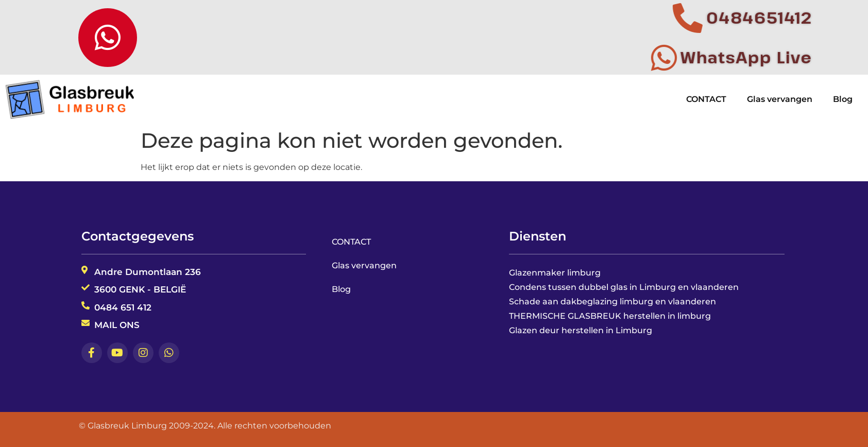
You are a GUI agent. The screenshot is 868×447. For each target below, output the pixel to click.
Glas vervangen (780, 99)
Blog (843, 99)
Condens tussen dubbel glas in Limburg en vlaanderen (624, 287)
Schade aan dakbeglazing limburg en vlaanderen (612, 302)
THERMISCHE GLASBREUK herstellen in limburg (610, 316)
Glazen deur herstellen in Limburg (581, 330)
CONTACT (706, 99)
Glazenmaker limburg (555, 273)
